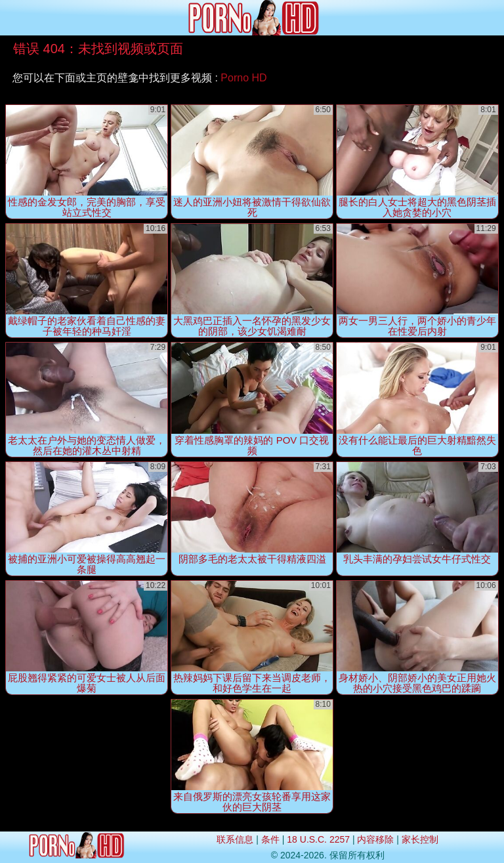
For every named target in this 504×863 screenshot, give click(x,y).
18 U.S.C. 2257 (318, 839)
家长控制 (420, 839)
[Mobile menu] (12, 18)
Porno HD (243, 78)
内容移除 (375, 839)
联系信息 (235, 839)
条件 (270, 839)
